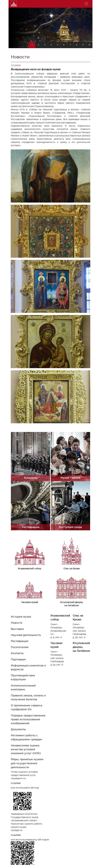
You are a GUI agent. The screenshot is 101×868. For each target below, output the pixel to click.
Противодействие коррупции (23, 678)
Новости (17, 623)
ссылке (16, 783)
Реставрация (20, 641)
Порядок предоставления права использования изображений (28, 720)
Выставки (17, 629)
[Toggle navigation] (86, 4)
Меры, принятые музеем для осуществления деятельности (27, 763)
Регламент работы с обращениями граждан (26, 738)
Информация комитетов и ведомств (28, 668)
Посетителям (20, 647)
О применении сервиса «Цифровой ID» (27, 708)
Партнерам (18, 660)
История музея (21, 617)
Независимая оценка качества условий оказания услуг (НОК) (26, 750)
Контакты (17, 653)
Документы (18, 730)
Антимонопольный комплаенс (23, 688)
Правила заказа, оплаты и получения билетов (28, 698)
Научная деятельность (26, 635)
